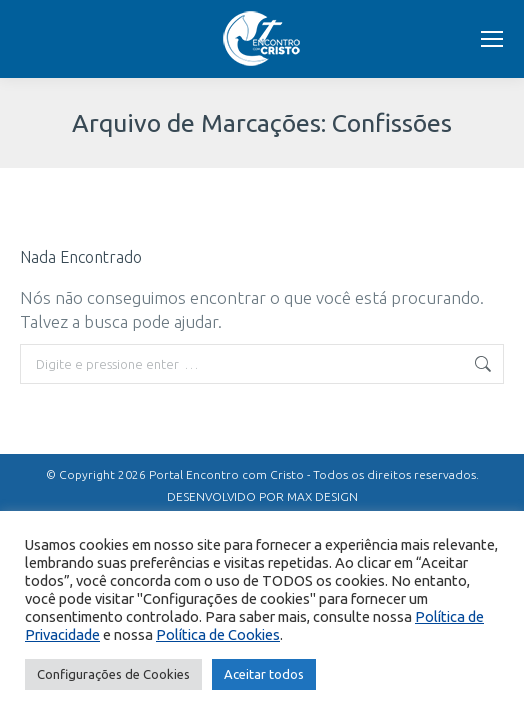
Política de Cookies (218, 634)
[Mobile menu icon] (492, 39)
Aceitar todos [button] (264, 674)
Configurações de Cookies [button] (113, 674)
